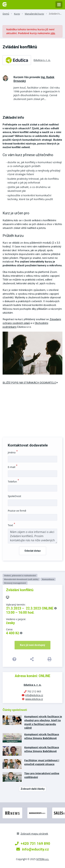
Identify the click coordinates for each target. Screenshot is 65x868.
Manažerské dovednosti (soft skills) (21, 579)
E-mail (13, 467)
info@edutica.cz (34, 695)
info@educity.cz (33, 849)
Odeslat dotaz (33, 551)
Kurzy (17, 14)
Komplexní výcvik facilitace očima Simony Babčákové (42, 736)
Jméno (13, 452)
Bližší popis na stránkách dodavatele (30, 383)
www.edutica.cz (34, 699)
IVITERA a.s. (43, 859)
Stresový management (15, 583)
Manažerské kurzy (34, 14)
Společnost (14, 496)
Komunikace (48, 579)
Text (12, 525)
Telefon (13, 481)
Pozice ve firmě (17, 511)
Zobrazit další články (33, 789)
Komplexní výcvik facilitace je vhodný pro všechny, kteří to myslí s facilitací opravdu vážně (43, 722)
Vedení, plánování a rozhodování (20, 575)
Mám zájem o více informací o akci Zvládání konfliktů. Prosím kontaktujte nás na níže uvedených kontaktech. (32, 536)
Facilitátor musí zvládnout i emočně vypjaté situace (42, 762)
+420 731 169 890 (32, 843)
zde (53, 33)
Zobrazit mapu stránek (32, 834)
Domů (6, 14)
